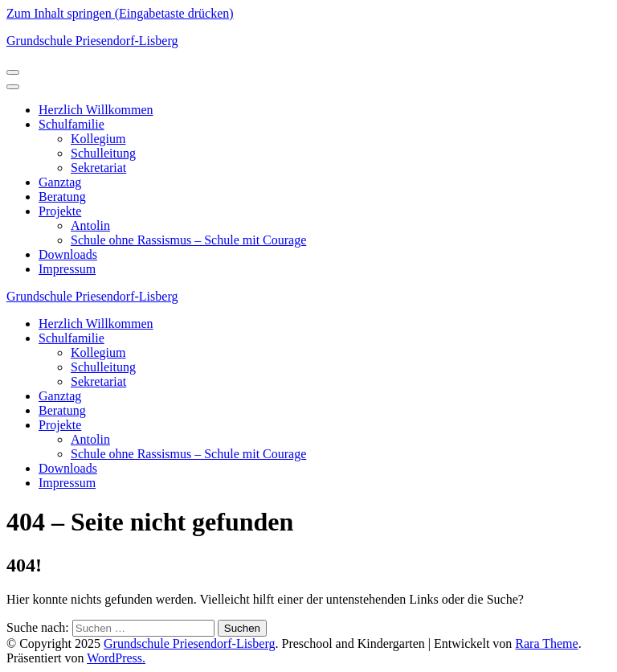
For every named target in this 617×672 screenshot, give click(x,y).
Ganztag (60, 182)
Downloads (68, 254)
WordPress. (116, 658)
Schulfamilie (72, 124)
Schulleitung (103, 153)
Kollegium (98, 139)
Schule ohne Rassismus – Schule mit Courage (188, 240)
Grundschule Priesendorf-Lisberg (92, 41)
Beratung (62, 197)
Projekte (60, 211)
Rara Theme (546, 643)
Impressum (67, 269)
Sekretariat (98, 168)
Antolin (90, 225)
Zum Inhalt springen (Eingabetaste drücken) (120, 13)
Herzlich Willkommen (96, 110)
